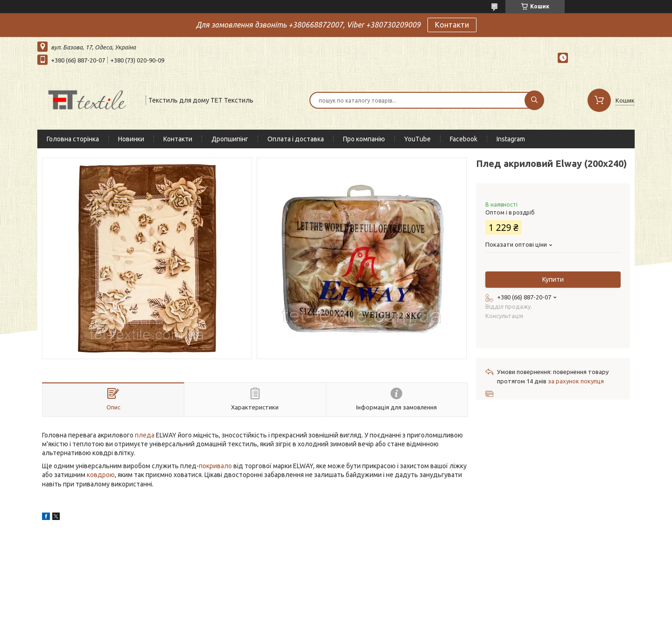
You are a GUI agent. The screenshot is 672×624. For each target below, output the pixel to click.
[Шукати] (534, 100)
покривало (215, 466)
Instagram (511, 139)
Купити (553, 279)
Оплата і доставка (296, 139)
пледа (145, 435)
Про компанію (364, 139)
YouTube (417, 139)
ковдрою (101, 475)
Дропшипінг (230, 139)
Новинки (131, 139)
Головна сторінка (73, 139)
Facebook (464, 139)
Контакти (452, 25)
